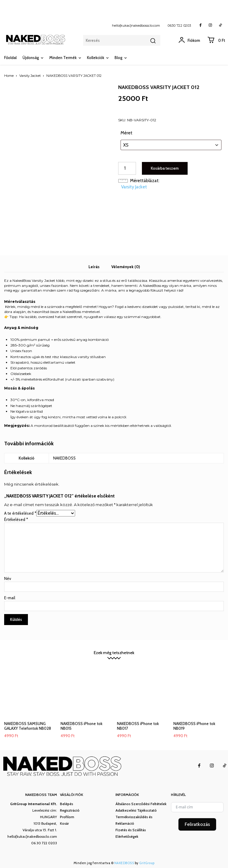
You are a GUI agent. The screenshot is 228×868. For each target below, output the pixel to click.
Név (8, 578)
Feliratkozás (197, 824)
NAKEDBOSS (124, 863)
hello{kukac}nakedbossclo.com (136, 26)
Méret (126, 133)
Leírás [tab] (94, 267)
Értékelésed (16, 519)
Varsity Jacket (30, 76)
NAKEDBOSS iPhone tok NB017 (138, 726)
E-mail (10, 598)
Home (9, 76)
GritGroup (147, 863)
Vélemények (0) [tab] (126, 267)
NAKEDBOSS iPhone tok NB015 (81, 726)
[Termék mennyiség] (127, 168)
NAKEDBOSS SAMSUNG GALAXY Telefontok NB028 (28, 726)
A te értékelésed (20, 513)
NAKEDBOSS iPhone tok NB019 (194, 726)
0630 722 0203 (179, 26)
